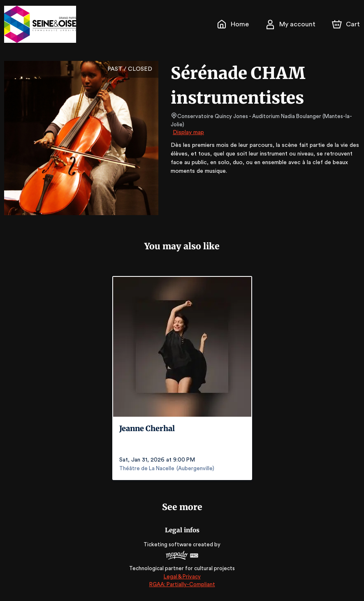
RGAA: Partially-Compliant (182, 584)
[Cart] (347, 24)
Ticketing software (169, 544)
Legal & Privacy (182, 577)
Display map (189, 125)
